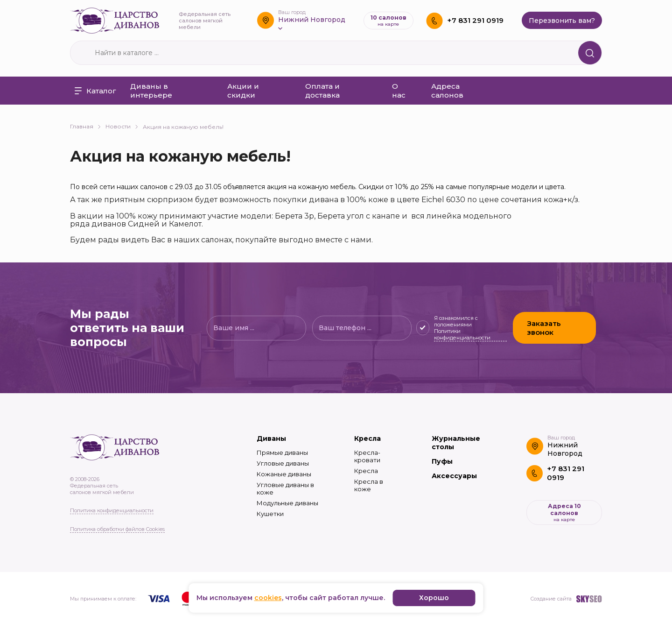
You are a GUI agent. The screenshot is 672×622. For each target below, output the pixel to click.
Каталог (95, 91)
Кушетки (270, 514)
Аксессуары (454, 476)
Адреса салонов (447, 91)
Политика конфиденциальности (112, 510)
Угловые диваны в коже (285, 488)
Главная (85, 126)
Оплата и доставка (322, 91)
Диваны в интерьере (151, 91)
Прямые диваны (282, 452)
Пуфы (442, 461)
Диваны (271, 438)
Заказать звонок (544, 328)
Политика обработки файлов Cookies (117, 529)
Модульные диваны (287, 503)
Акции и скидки (243, 91)
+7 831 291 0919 (475, 20)
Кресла (367, 438)
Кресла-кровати (367, 456)
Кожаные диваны (284, 474)
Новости (122, 126)
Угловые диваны (283, 463)
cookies (268, 598)
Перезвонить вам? (562, 21)
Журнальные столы (456, 443)
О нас (399, 91)
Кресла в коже (369, 485)
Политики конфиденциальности (462, 334)
